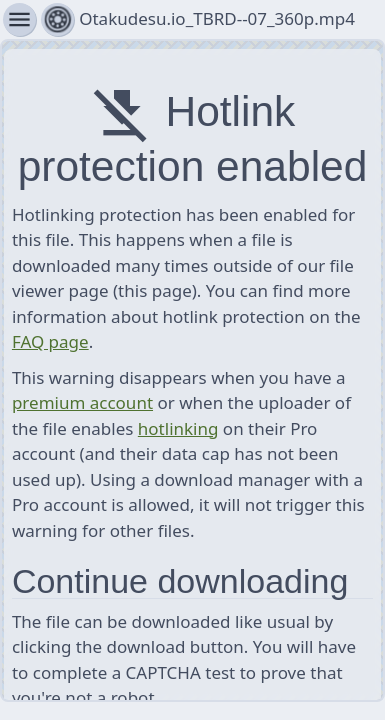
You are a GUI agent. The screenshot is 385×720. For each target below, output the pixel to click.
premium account (82, 402)
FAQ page (50, 341)
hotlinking (178, 428)
